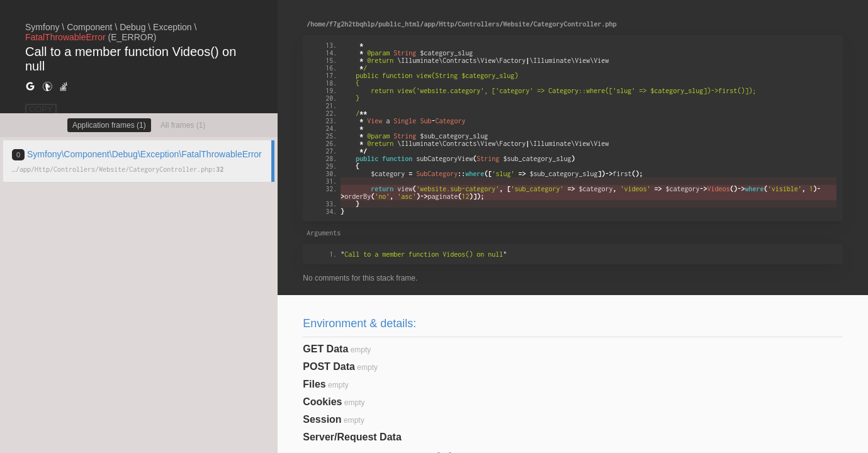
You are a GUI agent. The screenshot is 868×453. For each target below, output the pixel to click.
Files (314, 384)
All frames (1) (183, 125)
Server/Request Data (352, 437)
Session (322, 419)
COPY (41, 109)
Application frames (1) (109, 125)
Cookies (322, 402)
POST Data (329, 366)
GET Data (325, 349)
